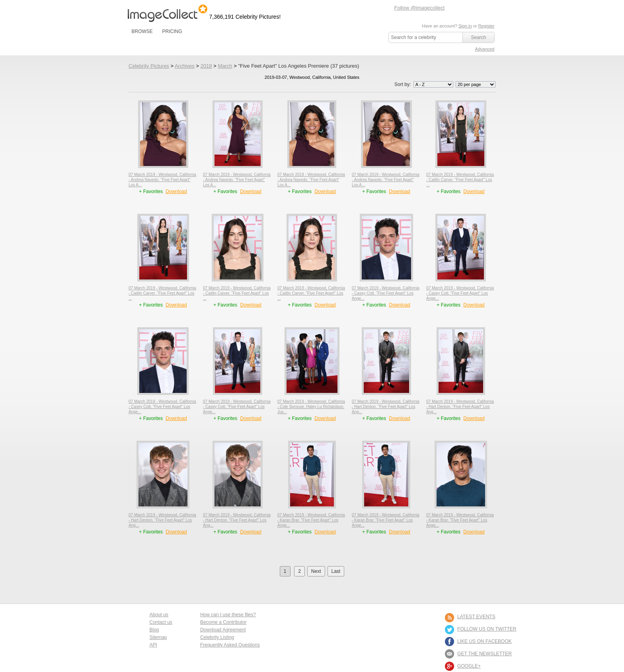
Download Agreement (223, 630)
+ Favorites (151, 191)
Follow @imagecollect (420, 8)
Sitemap (158, 637)
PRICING (172, 31)
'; (433, 84)
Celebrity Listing (217, 637)
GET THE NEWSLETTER (485, 654)
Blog (154, 630)
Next (316, 571)
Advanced (485, 49)
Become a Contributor (223, 622)
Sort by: (424, 84)
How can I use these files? (228, 615)
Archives (185, 66)
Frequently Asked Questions (230, 645)
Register (487, 26)
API (153, 645)
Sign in (465, 26)
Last (336, 571)
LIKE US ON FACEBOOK (485, 641)
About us (159, 615)
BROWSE (142, 31)
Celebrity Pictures (149, 66)
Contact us (161, 622)
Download (176, 191)
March (225, 66)
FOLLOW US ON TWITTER (487, 629)
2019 (206, 66)
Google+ (469, 666)
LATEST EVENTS (476, 617)
